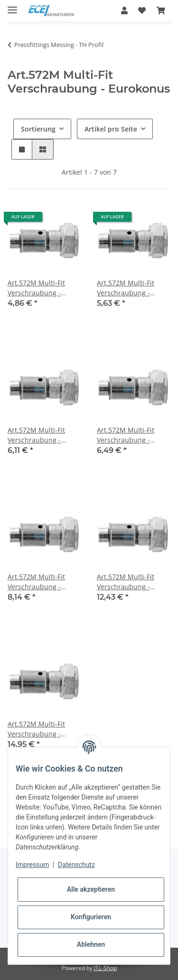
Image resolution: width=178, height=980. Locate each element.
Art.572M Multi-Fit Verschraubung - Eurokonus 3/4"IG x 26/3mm (38, 582)
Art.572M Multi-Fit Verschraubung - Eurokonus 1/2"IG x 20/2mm (127, 288)
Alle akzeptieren (91, 889)
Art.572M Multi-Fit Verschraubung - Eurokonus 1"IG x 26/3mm (126, 582)
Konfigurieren (91, 917)
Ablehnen (91, 944)
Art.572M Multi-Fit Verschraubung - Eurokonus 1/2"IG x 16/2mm (38, 288)
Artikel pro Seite (111, 129)
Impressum (32, 865)
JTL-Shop (105, 968)
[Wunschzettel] (142, 10)
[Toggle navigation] (12, 6)
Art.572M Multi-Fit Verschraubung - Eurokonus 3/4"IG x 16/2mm (38, 435)
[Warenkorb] (161, 10)
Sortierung (38, 129)
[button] (124, 10)
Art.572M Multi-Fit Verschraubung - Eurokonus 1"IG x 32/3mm (36, 729)
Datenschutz (76, 865)
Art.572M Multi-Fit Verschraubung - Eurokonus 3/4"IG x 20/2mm (127, 435)
